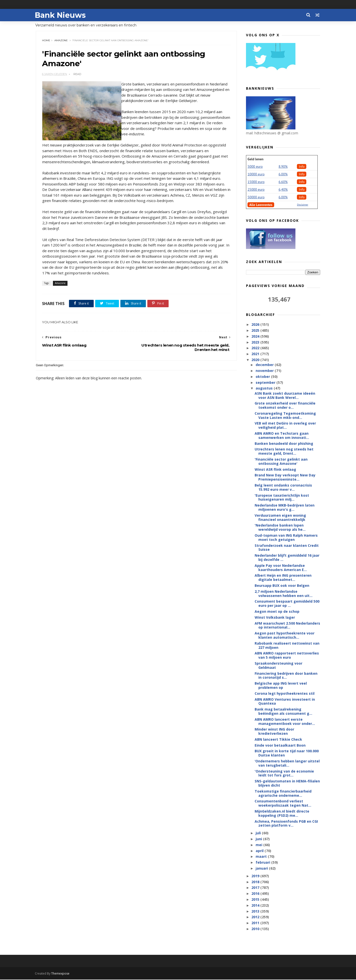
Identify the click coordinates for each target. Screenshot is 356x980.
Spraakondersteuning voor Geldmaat (278, 666)
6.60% (283, 182)
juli (258, 833)
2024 (256, 337)
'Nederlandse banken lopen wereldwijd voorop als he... (280, 528)
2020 (256, 360)
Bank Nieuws (61, 15)
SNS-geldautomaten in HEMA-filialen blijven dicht (287, 783)
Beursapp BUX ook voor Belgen (282, 586)
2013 (256, 911)
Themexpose (61, 974)
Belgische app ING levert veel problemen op (281, 686)
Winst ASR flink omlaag (275, 470)
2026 (256, 325)
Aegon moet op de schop (277, 612)
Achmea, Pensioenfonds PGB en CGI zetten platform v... (286, 824)
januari (262, 868)
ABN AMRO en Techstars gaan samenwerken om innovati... (282, 436)
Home (46, 41)
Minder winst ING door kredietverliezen (274, 732)
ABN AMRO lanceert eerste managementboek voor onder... (285, 722)
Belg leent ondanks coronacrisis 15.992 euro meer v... (283, 488)
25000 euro (256, 190)
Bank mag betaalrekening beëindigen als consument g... (283, 712)
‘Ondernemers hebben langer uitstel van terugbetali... (287, 763)
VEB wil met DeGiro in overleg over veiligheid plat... (285, 426)
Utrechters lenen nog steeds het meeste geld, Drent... (284, 451)
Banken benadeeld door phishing (284, 444)
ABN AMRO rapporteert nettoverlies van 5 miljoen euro (287, 655)
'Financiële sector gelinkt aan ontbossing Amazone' (281, 462)
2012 (256, 917)
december (265, 365)
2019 (256, 876)
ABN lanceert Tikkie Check (278, 740)
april (260, 851)
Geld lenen (255, 159)
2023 (256, 342)
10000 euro (256, 174)
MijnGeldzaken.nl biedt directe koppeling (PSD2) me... (282, 814)
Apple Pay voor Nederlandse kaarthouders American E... (281, 568)
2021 (256, 354)
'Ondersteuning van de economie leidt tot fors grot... (284, 774)
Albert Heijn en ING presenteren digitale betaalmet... (283, 578)
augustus (264, 388)
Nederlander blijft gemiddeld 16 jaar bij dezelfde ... (287, 558)
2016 (256, 894)
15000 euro (256, 182)
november (265, 371)
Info (302, 167)
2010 (256, 929)
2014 (256, 906)
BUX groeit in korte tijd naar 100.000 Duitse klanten (287, 753)
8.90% (283, 167)
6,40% (283, 190)
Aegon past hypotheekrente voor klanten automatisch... (285, 635)
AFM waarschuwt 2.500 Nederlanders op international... (287, 626)
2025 (256, 331)
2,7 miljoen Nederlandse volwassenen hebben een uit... (284, 594)
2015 (256, 900)
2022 (256, 348)
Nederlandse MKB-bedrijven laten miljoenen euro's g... (285, 508)
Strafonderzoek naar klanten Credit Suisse (287, 548)
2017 (256, 888)
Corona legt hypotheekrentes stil (285, 694)
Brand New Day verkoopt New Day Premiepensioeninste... (285, 477)
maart (261, 857)
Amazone (61, 41)
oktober (263, 377)
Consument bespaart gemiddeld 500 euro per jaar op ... (287, 604)
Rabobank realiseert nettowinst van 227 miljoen (287, 646)
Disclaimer (302, 205)
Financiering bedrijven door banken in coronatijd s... (286, 676)
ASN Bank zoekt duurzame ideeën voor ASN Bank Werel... (285, 396)
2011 (256, 923)
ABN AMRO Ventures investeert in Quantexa (285, 701)
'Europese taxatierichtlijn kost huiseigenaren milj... (282, 498)
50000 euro (256, 197)
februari (263, 863)
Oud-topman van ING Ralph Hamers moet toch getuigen (286, 538)
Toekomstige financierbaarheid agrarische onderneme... (283, 794)
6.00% (283, 174)
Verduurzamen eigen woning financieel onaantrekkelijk (280, 518)
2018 (256, 882)
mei (259, 845)
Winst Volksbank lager (275, 618)
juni (259, 839)
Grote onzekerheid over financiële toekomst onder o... (285, 406)
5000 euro (255, 167)
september (266, 383)
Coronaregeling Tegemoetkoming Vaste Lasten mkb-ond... (285, 416)
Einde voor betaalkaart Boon (280, 745)
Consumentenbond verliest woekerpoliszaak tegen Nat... (283, 803)
